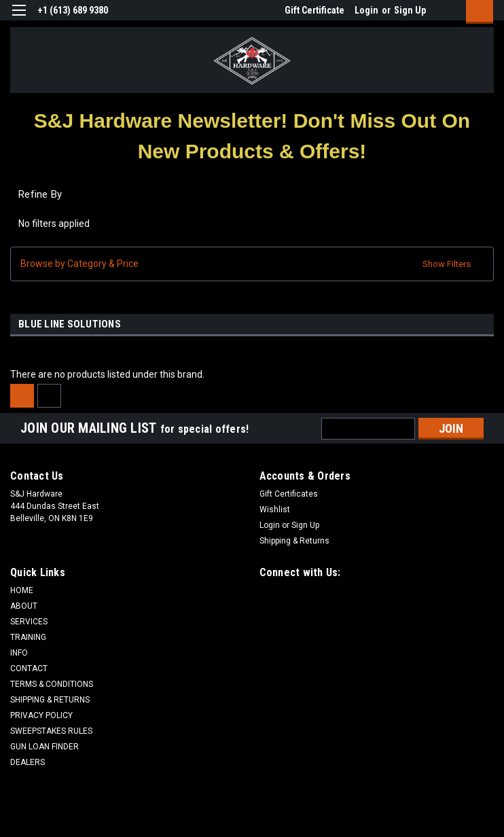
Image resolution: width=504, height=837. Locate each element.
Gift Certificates (289, 494)
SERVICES (29, 622)
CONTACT (29, 669)
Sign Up (410, 10)
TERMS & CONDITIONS (52, 684)
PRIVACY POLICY (41, 715)
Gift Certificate (314, 10)
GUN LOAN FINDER (44, 747)
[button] (252, 136)
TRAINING (28, 637)
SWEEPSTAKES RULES (51, 731)
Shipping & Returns (294, 541)
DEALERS (28, 762)
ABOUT (24, 606)
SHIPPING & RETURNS (50, 700)
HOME (22, 590)
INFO (19, 653)
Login (366, 10)
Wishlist (275, 510)
